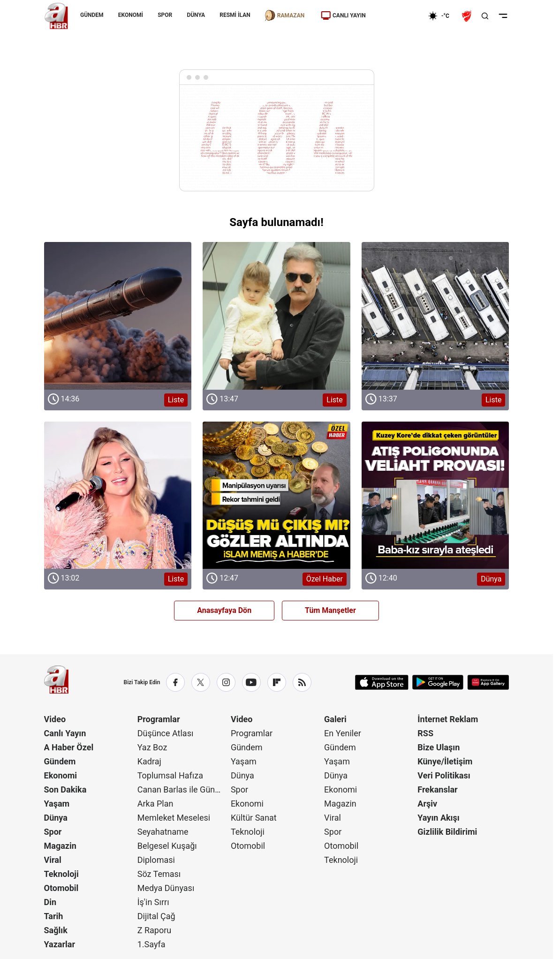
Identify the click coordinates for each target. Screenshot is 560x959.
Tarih (54, 916)
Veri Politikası (444, 775)
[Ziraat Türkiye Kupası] (468, 16)
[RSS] (302, 682)
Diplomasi (156, 860)
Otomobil (61, 888)
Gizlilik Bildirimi (447, 832)
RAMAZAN (284, 15)
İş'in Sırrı (153, 902)
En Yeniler (343, 733)
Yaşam (57, 804)
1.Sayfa (151, 944)
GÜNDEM (92, 15)
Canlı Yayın (65, 733)
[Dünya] (435, 495)
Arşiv (427, 804)
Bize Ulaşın (439, 747)
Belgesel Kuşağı (167, 846)
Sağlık (56, 930)
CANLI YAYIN (343, 15)
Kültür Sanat (254, 818)
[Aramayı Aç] (485, 16)
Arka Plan (155, 804)
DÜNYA (196, 15)
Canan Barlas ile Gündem (183, 789)
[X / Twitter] (201, 682)
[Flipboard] (277, 682)
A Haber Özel (69, 747)
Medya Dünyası (166, 888)
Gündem (60, 761)
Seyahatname (163, 832)
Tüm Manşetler (330, 610)
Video (55, 719)
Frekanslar (437, 789)
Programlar (159, 719)
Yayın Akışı (438, 818)
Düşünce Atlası (166, 733)
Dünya (56, 818)
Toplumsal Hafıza (170, 775)
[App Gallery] (488, 682)
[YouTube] (251, 682)
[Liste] (118, 316)
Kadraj (149, 761)
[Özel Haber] (276, 495)
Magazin (60, 846)
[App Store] (382, 682)
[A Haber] (56, 16)
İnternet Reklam (448, 719)
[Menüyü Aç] (503, 16)
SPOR (165, 15)
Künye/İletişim (445, 761)
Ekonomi (61, 775)
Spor (53, 832)
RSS (425, 733)
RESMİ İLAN (235, 15)
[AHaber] (442, 16)
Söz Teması (159, 874)
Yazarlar (60, 944)
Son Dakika (65, 789)
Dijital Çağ (156, 916)
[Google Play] (438, 682)
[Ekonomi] (398, 16)
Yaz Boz (152, 747)
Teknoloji (61, 874)
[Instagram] (226, 682)
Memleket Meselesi (174, 818)
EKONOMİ (130, 15)
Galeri (335, 719)
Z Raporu (155, 930)
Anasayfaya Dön (224, 610)
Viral (53, 860)
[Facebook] (175, 682)
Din (50, 902)
